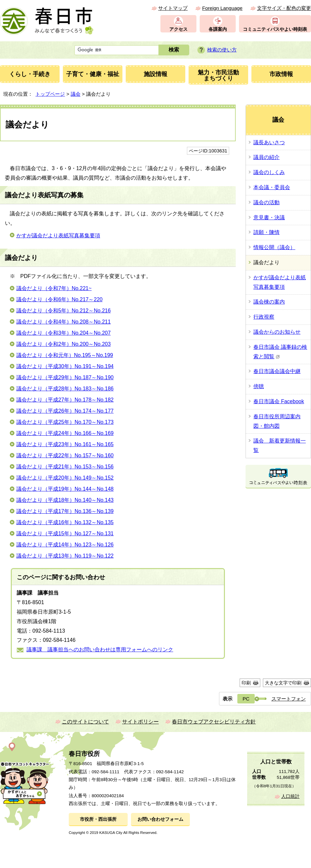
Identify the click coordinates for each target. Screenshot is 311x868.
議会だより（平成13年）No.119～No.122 (65, 556)
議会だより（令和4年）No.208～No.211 (64, 322)
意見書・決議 (269, 217)
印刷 (246, 683)
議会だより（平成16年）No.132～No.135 (65, 522)
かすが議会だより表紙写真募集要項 (58, 236)
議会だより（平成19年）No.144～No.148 (65, 489)
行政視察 (264, 317)
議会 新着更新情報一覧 (280, 445)
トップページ (50, 94)
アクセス (178, 29)
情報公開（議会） (274, 247)
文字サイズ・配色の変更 (284, 8)
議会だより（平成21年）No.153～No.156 (65, 467)
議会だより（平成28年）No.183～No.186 (65, 389)
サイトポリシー (140, 722)
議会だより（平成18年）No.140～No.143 (65, 500)
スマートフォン (289, 699)
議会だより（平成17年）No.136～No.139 (65, 511)
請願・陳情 (266, 232)
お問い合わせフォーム (160, 819)
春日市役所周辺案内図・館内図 (277, 421)
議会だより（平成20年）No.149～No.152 (65, 478)
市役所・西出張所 (98, 819)
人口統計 (290, 796)
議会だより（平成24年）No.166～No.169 (65, 433)
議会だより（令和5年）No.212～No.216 (64, 311)
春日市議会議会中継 (277, 371)
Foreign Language (222, 8)
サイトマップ (173, 8)
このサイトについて (85, 722)
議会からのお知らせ (277, 332)
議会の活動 (266, 202)
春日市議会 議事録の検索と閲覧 (280, 352)
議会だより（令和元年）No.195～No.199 (65, 355)
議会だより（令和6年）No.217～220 (59, 299)
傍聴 (259, 386)
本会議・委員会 (272, 187)
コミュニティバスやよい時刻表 (275, 29)
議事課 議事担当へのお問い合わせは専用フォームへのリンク (100, 650)
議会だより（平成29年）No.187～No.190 (65, 377)
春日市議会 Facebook (279, 401)
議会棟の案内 (269, 302)
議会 (76, 94)
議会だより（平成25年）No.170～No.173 (65, 422)
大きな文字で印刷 (283, 683)
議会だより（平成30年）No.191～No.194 (65, 366)
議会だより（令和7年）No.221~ (54, 288)
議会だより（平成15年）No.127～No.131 (65, 533)
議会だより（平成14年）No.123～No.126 (65, 545)
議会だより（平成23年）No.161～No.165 (65, 444)
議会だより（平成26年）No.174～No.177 (65, 411)
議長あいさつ (269, 142)
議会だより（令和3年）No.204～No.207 (64, 333)
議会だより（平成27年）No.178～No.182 (65, 400)
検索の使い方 (222, 50)
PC (246, 699)
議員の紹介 (266, 157)
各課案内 (218, 29)
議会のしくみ (269, 172)
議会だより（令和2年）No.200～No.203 (64, 344)
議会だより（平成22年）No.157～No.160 (65, 455)
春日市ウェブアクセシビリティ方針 (214, 722)
